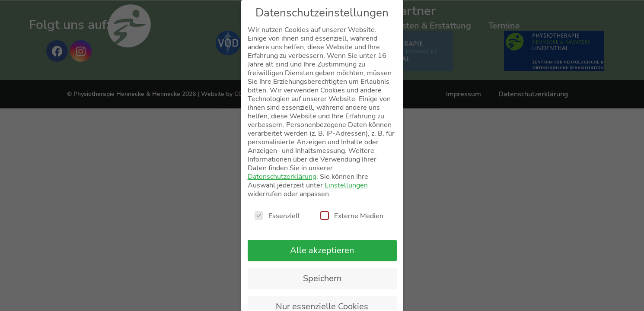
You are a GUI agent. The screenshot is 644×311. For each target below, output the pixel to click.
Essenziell (277, 216)
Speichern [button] (322, 278)
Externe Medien (352, 216)
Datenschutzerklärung (282, 177)
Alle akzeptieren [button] (322, 250)
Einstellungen (346, 185)
